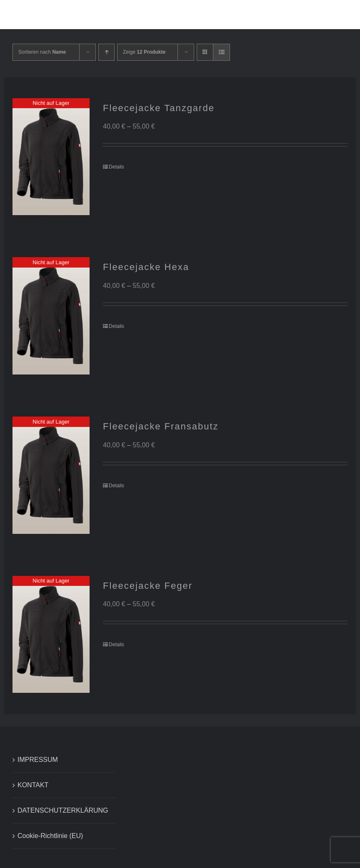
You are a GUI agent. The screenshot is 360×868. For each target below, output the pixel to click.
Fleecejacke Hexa (146, 267)
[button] (333, 15)
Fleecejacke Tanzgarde (159, 108)
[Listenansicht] (221, 52)
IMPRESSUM (38, 760)
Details (116, 167)
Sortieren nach (42, 52)
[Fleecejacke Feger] (51, 635)
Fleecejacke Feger (148, 586)
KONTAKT (33, 785)
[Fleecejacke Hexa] (51, 316)
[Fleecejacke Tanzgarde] (51, 157)
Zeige (144, 52)
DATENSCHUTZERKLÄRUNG (63, 810)
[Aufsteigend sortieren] (106, 52)
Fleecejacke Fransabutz (161, 426)
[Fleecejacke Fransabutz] (51, 475)
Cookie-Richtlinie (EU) (50, 836)
